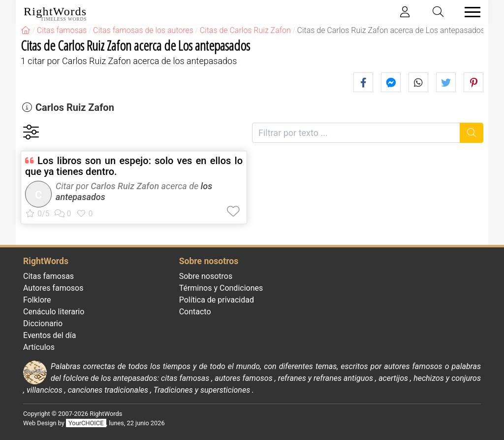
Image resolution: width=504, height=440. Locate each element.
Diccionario (43, 323)
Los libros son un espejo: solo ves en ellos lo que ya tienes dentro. (134, 166)
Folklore (37, 300)
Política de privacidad (217, 300)
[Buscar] (472, 133)
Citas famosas (48, 276)
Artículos (39, 347)
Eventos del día (49, 335)
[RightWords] (26, 30)
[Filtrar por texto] (356, 133)
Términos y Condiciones (221, 288)
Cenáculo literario (54, 312)
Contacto (195, 312)
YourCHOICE (86, 423)
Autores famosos (53, 288)
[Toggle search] (439, 12)
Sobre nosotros (206, 276)
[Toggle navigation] (470, 12)
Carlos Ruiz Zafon (75, 107)
